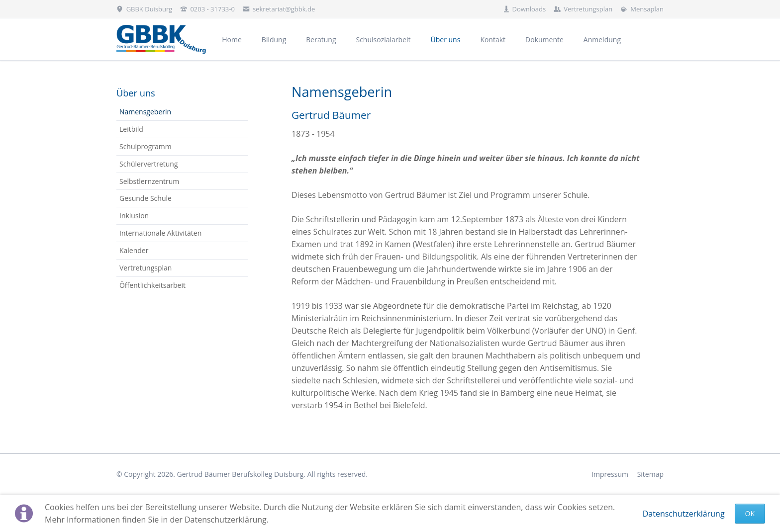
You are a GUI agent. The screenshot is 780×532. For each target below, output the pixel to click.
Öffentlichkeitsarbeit (152, 285)
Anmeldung (602, 40)
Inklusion (134, 216)
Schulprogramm (146, 146)
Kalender (134, 250)
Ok (750, 513)
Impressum (610, 474)
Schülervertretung (149, 164)
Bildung (274, 40)
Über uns (136, 93)
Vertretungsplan (146, 268)
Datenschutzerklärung (684, 514)
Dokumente (544, 40)
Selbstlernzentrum (149, 181)
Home (232, 40)
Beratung (321, 40)
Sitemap (650, 474)
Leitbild (131, 129)
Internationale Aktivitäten (160, 233)
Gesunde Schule (146, 198)
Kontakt (493, 40)
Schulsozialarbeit (383, 40)
